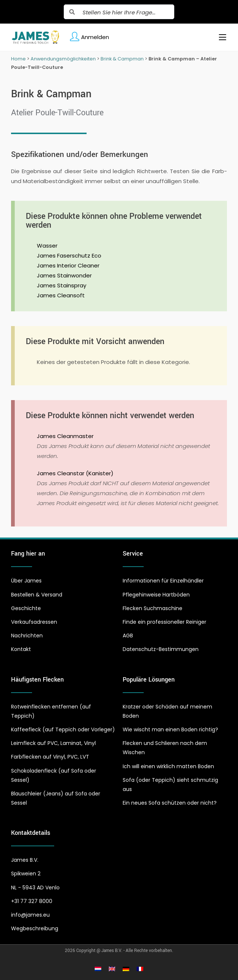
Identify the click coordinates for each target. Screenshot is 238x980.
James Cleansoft (61, 295)
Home (18, 59)
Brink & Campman (122, 59)
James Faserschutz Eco (69, 255)
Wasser (47, 246)
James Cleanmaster (65, 436)
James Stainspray (62, 285)
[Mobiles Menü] (220, 37)
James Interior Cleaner (68, 265)
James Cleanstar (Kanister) (75, 473)
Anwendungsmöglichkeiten (63, 59)
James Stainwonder (64, 275)
